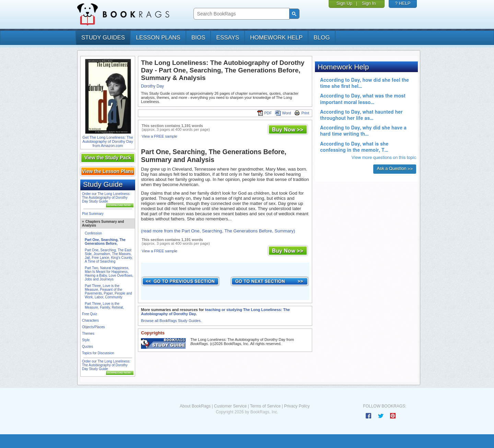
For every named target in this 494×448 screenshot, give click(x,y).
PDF (264, 113)
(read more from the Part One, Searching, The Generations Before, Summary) (218, 231)
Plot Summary (93, 214)
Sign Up (344, 3)
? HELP (403, 3)
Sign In (369, 3)
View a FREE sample (160, 136)
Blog (322, 38)
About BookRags (195, 406)
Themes (88, 334)
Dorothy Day (152, 86)
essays (228, 38)
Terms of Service (265, 406)
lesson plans (158, 38)
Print (302, 113)
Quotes (87, 347)
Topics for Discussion (98, 353)
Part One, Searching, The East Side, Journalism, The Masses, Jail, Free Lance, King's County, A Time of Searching (109, 256)
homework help (276, 38)
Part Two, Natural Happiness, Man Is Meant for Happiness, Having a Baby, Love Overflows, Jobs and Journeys (109, 274)
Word (283, 113)
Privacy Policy (297, 406)
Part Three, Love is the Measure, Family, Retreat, (104, 306)
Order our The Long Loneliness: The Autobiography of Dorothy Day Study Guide (106, 198)
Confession (93, 233)
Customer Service (230, 406)
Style (86, 340)
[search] (241, 14)
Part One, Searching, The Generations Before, (105, 242)
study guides (103, 38)
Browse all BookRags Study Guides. (171, 321)
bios (198, 38)
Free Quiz (90, 314)
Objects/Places (93, 327)
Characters (90, 320)
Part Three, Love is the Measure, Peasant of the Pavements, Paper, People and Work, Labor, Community (108, 291)
